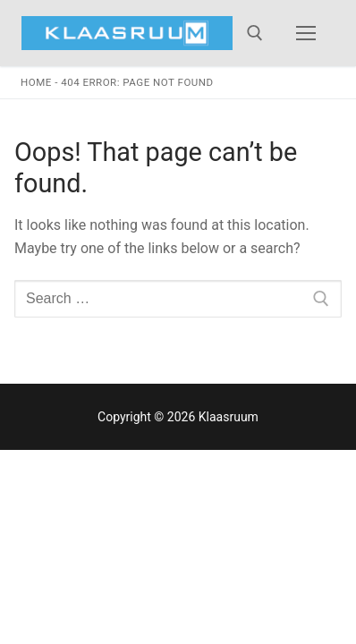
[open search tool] (255, 33)
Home (36, 82)
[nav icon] (306, 33)
